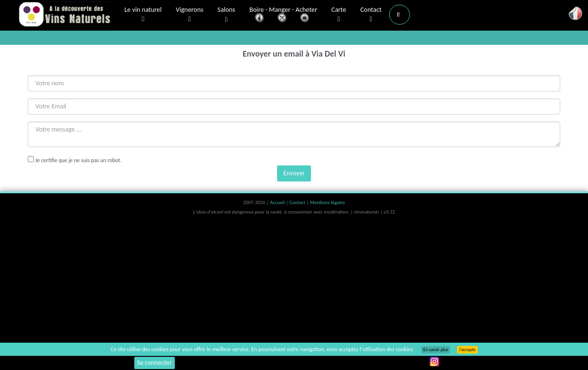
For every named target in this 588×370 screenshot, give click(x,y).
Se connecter (155, 363)
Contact (371, 15)
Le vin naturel (143, 15)
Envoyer (294, 173)
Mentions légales (327, 202)
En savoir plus (436, 350)
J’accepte (467, 350)
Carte (339, 15)
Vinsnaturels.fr (65, 15)
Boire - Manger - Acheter (283, 15)
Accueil (278, 202)
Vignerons (190, 15)
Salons (227, 15)
